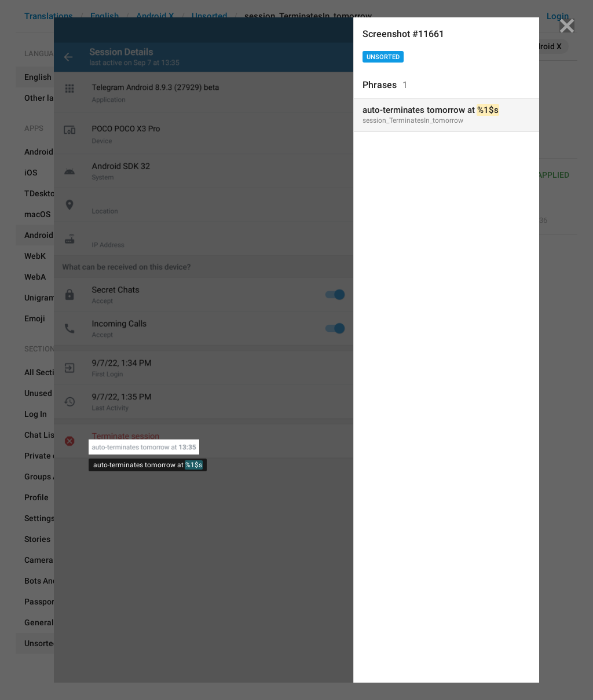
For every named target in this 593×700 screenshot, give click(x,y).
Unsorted (383, 57)
